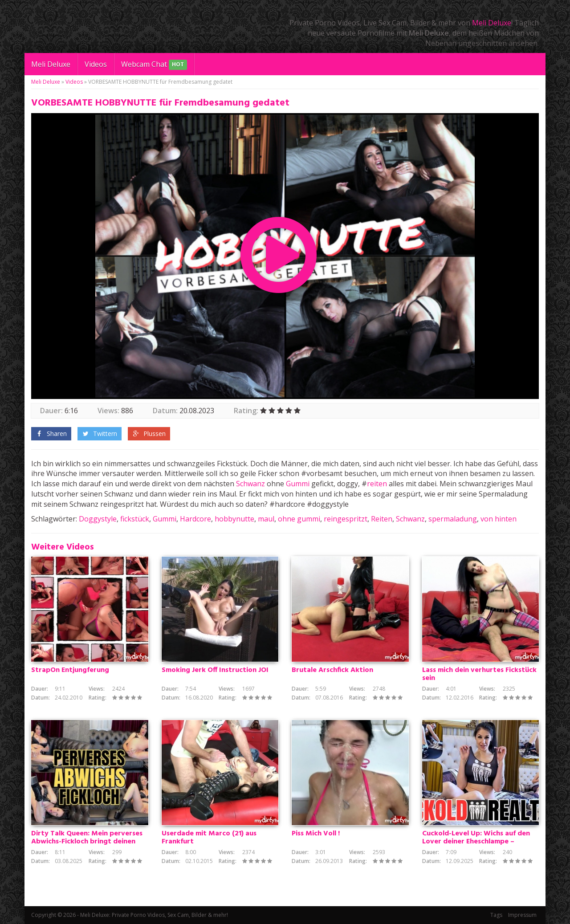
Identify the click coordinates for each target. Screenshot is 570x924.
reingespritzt (346, 519)
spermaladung (453, 519)
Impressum (522, 915)
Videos (96, 64)
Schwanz (250, 484)
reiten (377, 484)
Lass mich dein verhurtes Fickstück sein (479, 674)
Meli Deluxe (492, 23)
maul (266, 519)
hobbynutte (234, 519)
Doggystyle (98, 519)
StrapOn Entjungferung (70, 670)
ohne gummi (299, 519)
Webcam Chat (154, 65)
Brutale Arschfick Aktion (332, 670)
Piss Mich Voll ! (316, 834)
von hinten (499, 519)
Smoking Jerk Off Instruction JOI (215, 670)
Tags (496, 915)
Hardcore (195, 519)
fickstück (135, 519)
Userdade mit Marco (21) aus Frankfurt (209, 838)
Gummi (298, 484)
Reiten (382, 519)
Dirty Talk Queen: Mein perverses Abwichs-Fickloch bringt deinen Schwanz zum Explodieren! (87, 842)
